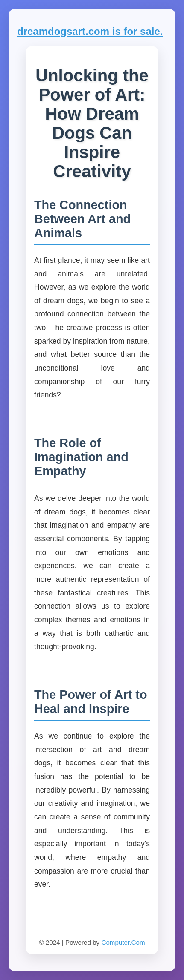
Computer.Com (123, 942)
